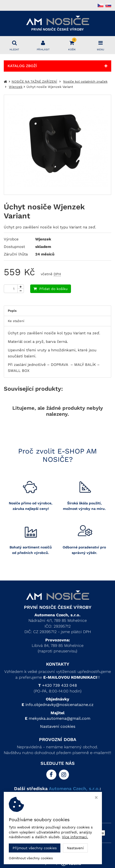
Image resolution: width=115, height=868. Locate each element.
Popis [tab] (12, 311)
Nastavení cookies (58, 726)
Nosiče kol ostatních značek (85, 82)
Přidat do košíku (51, 289)
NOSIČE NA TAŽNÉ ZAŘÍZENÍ (34, 82)
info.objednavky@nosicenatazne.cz (60, 705)
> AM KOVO (57, 796)
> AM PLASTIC (57, 802)
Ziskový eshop (58, 863)
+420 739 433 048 (60, 685)
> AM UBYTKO (57, 807)
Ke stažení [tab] (16, 321)
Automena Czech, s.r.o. (74, 788)
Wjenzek (16, 87)
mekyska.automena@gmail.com (60, 718)
